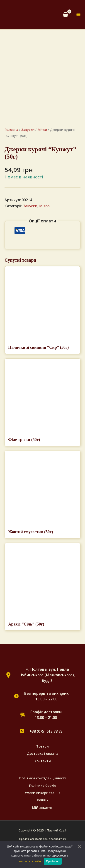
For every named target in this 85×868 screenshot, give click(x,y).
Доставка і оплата (43, 753)
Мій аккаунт (42, 807)
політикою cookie (29, 861)
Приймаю (53, 861)
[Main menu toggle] (79, 14)
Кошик (43, 800)
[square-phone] (22, 731)
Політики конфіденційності (42, 778)
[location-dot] (8, 675)
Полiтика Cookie (43, 785)
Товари (42, 746)
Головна (11, 129)
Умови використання (43, 793)
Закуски (28, 129)
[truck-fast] (23, 715)
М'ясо (42, 129)
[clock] (16, 696)
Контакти (43, 761)
